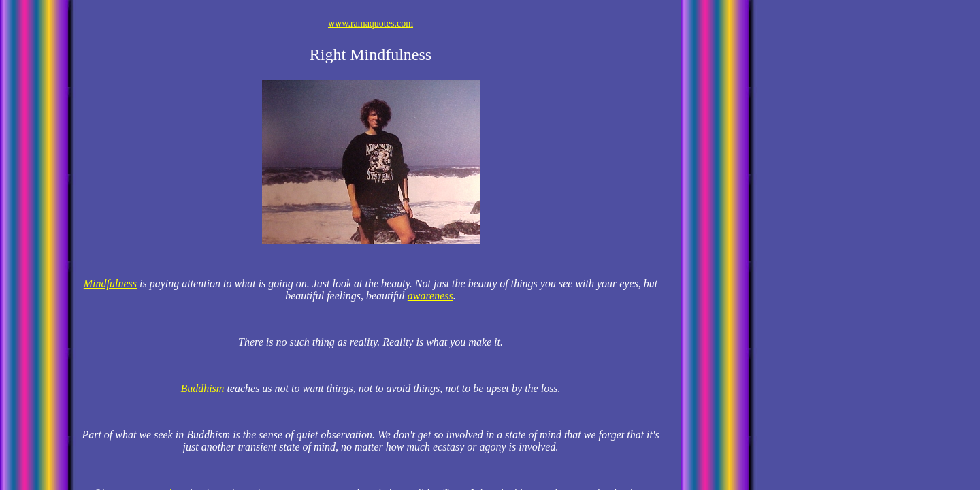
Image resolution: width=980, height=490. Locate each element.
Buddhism (202, 388)
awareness (430, 296)
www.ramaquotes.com (371, 23)
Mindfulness (110, 283)
